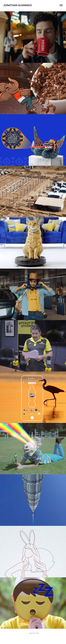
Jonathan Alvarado (18, 5)
